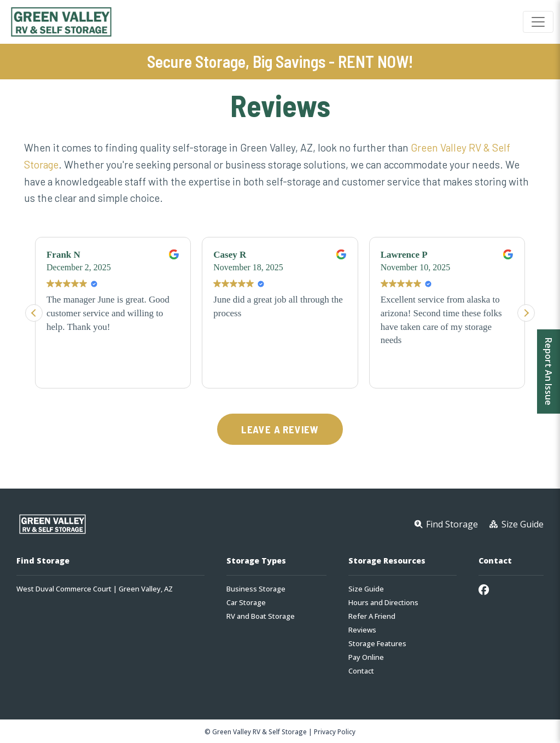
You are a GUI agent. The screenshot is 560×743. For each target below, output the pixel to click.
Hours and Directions (383, 603)
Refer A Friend (372, 616)
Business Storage (256, 589)
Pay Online (366, 657)
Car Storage (246, 603)
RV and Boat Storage (261, 616)
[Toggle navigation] (538, 22)
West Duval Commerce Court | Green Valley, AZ (95, 589)
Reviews (362, 630)
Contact (361, 671)
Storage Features (377, 644)
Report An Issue (549, 372)
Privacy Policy (335, 732)
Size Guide (366, 589)
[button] (526, 313)
